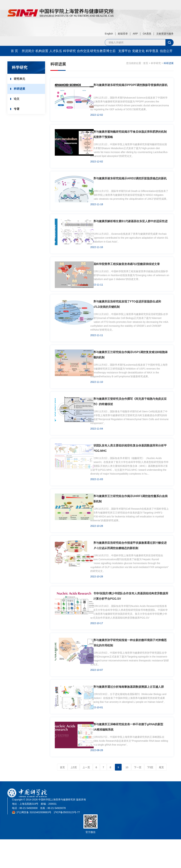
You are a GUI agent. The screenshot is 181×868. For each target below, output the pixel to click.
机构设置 (42, 51)
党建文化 (138, 51)
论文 (18, 100)
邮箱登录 (123, 34)
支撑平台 (125, 51)
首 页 (14, 51)
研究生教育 (97, 51)
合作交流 (83, 51)
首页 (146, 63)
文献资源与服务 (165, 34)
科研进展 (21, 90)
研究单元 (21, 79)
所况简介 (28, 51)
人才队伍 (56, 51)
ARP (135, 34)
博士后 (111, 51)
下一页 (138, 796)
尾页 (161, 796)
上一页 (86, 796)
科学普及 (152, 51)
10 (127, 796)
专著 (18, 111)
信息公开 (166, 51)
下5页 (150, 796)
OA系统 (147, 34)
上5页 (74, 796)
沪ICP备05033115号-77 (67, 841)
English (109, 34)
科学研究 (69, 51)
